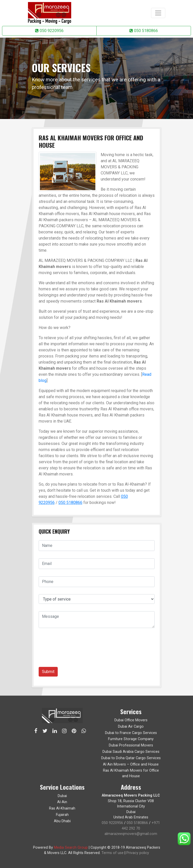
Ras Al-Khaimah (62, 808)
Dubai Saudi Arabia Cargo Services (131, 752)
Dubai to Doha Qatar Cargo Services (131, 758)
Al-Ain (62, 802)
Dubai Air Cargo (131, 727)
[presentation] (77, 649)
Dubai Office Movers (131, 720)
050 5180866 (144, 31)
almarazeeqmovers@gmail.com (131, 834)
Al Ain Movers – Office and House (131, 764)
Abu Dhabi (62, 821)
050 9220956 (49, 31)
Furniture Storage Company (131, 739)
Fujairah (62, 815)
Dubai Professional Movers (131, 745)
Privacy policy (138, 853)
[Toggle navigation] (158, 13)
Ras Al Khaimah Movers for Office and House (131, 773)
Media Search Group (71, 848)
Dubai (62, 796)
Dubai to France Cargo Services (131, 733)
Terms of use (113, 853)
